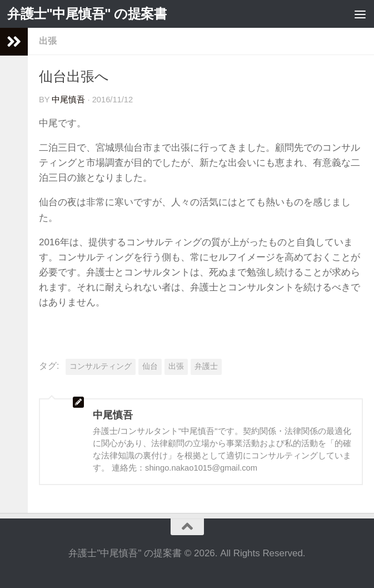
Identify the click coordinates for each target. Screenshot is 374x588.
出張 (48, 41)
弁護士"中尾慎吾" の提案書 (87, 14)
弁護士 (206, 366)
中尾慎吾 (68, 100)
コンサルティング (101, 366)
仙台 (150, 366)
